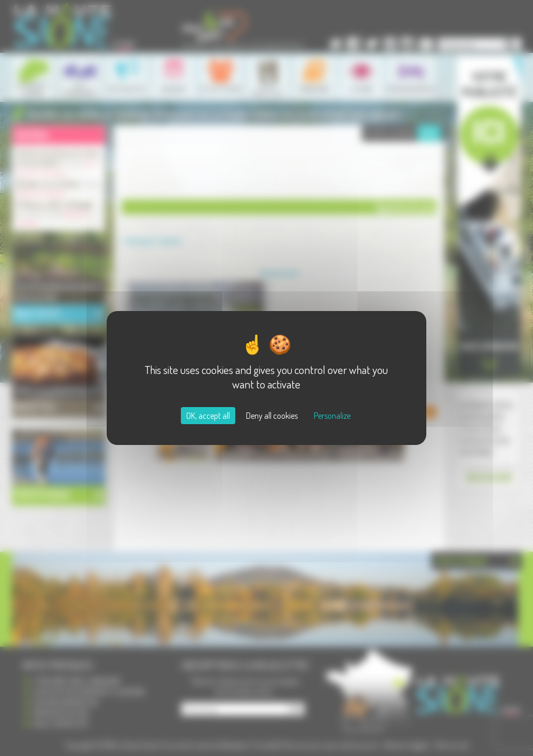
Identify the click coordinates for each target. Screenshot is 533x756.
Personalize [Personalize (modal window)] (332, 416)
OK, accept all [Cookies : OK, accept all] (208, 416)
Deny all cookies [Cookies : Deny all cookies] (272, 416)
